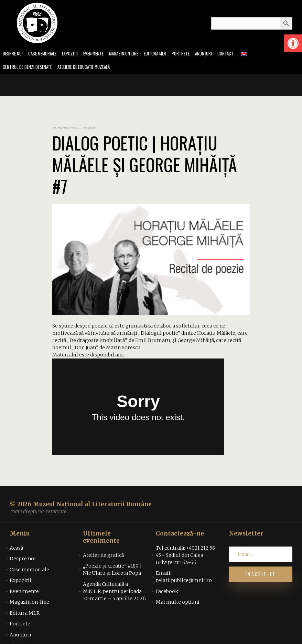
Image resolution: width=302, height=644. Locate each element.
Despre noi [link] (13, 54)
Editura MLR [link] (167, 54)
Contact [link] (241, 54)
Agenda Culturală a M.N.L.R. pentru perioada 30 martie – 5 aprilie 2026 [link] (114, 592)
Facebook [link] (167, 592)
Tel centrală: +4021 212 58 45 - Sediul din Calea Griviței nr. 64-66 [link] (185, 556)
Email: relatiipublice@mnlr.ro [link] (184, 578)
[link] (293, 43)
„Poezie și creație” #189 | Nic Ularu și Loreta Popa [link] (112, 571)
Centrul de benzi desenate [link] (30, 68)
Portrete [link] (194, 54)
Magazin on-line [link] (133, 54)
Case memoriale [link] (45, 54)
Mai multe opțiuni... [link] (179, 603)
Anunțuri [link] (218, 54)
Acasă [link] (16, 549)
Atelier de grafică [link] (103, 556)
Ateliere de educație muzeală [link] (91, 68)
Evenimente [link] (100, 54)
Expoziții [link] (75, 54)
